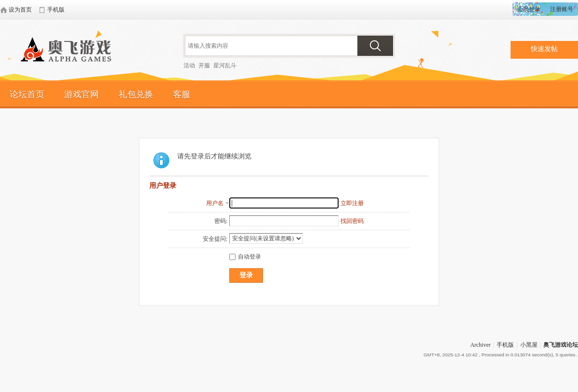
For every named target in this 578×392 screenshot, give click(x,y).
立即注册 (352, 203)
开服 (204, 65)
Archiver (480, 345)
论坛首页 (27, 94)
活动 (189, 65)
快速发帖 (544, 49)
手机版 (505, 345)
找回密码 (352, 221)
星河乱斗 (225, 65)
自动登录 (245, 257)
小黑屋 (529, 345)
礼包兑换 (136, 94)
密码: (221, 221)
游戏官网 (81, 94)
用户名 (215, 203)
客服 (182, 94)
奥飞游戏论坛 (70, 51)
